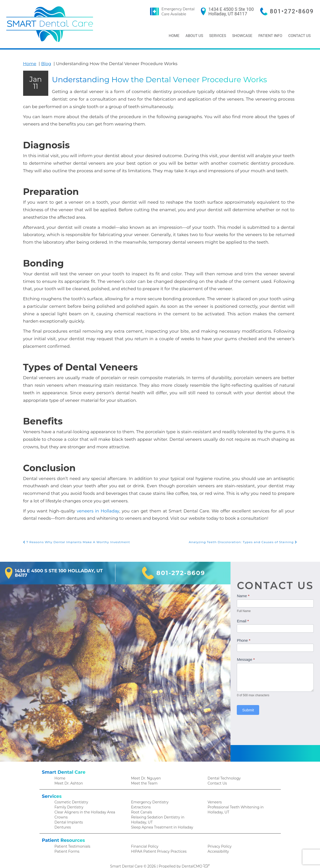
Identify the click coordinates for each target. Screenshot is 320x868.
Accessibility (217, 844)
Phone (246, 631)
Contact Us (299, 36)
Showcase (241, 36)
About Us (193, 36)
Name (245, 586)
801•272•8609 (294, 11)
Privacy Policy (219, 839)
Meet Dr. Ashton (68, 774)
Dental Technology (223, 768)
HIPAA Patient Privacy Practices (156, 844)
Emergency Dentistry (148, 793)
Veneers (214, 793)
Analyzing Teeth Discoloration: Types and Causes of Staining (246, 532)
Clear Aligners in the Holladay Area (83, 804)
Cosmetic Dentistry (70, 793)
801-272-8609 (182, 563)
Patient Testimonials (71, 839)
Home (173, 36)
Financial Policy (143, 839)
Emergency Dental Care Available (187, 11)
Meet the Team (143, 774)
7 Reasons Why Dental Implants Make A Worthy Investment (73, 532)
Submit (250, 700)
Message (248, 650)
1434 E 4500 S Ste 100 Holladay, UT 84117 (237, 12)
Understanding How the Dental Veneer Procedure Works (145, 113)
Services (217, 36)
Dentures (62, 819)
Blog (44, 63)
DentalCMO (194, 859)
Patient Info (269, 36)
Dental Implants (68, 814)
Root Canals (141, 804)
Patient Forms (66, 844)
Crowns (61, 809)
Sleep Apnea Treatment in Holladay (160, 819)
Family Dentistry (68, 798)
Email (245, 611)
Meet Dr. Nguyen (145, 768)
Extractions (140, 798)
